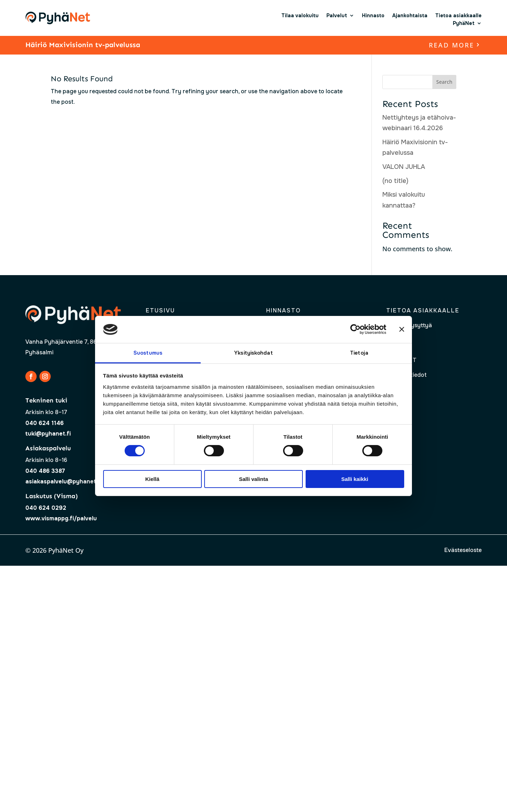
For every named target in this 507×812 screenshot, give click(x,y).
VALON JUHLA (404, 167)
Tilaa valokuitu (300, 15)
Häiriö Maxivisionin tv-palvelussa (83, 45)
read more (452, 45)
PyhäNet (464, 23)
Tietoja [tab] (359, 353)
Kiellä (152, 479)
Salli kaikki (355, 479)
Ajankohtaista (410, 15)
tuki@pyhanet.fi (48, 434)
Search (444, 82)
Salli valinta (254, 479)
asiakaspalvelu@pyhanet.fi (64, 481)
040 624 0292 (46, 508)
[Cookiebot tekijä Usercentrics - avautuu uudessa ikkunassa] (355, 329)
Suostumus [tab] (148, 353)
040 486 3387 (45, 471)
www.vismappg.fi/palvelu (61, 518)
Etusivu (160, 310)
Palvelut (337, 15)
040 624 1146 (45, 423)
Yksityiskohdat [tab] (253, 353)
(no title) (395, 181)
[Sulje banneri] (402, 329)
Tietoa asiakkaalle (458, 15)
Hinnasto (373, 15)
